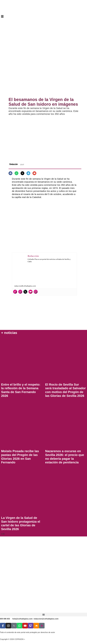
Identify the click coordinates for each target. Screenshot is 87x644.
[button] (43, 17)
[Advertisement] (44, 77)
